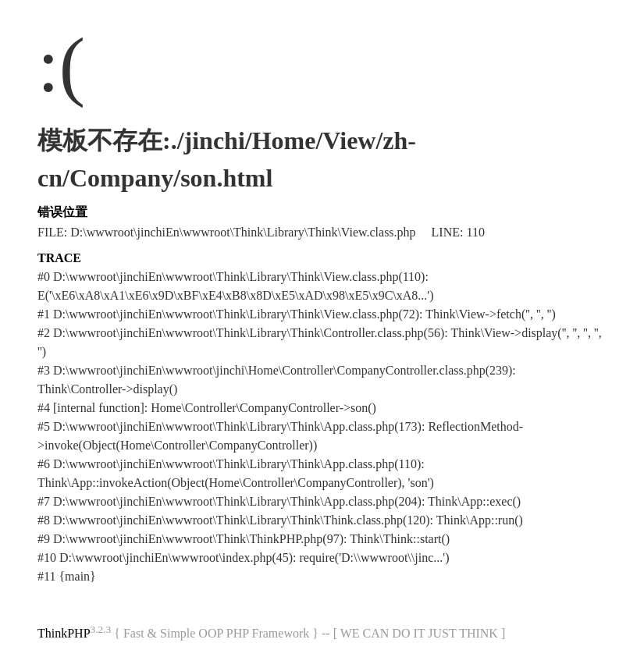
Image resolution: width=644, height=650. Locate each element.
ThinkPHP (64, 633)
